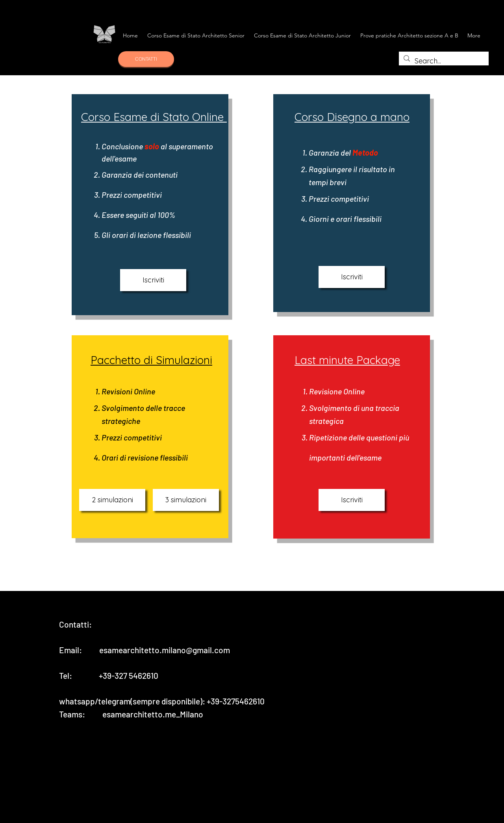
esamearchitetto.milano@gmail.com (165, 650)
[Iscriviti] (153, 280)
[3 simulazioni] (186, 500)
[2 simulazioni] (112, 500)
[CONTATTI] (146, 59)
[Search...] (443, 61)
